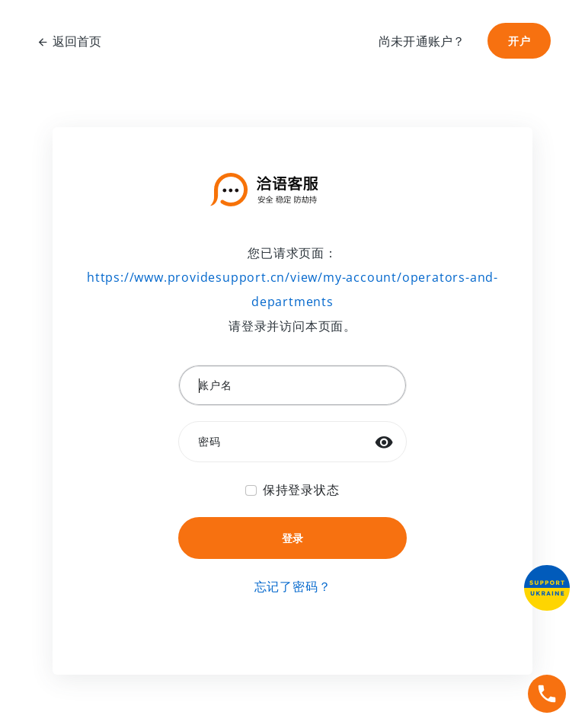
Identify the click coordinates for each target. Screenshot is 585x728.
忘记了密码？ (293, 586)
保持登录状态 (301, 490)
